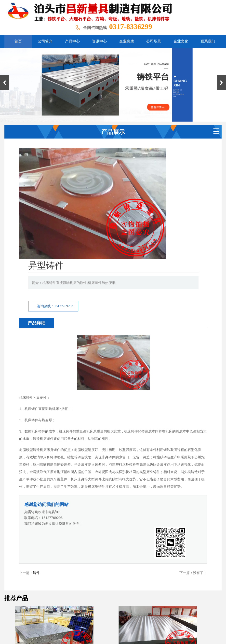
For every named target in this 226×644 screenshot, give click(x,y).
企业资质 (122, 584)
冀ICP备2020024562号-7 (195, 614)
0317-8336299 (131, 26)
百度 (122, 567)
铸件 (36, 447)
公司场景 (140, 584)
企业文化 (159, 584)
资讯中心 (104, 584)
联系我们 (176, 584)
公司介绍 (67, 584)
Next (221, 83)
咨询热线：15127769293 (116, 195)
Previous (5, 83)
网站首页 (48, 584)
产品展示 (85, 584)
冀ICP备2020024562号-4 (158, 614)
